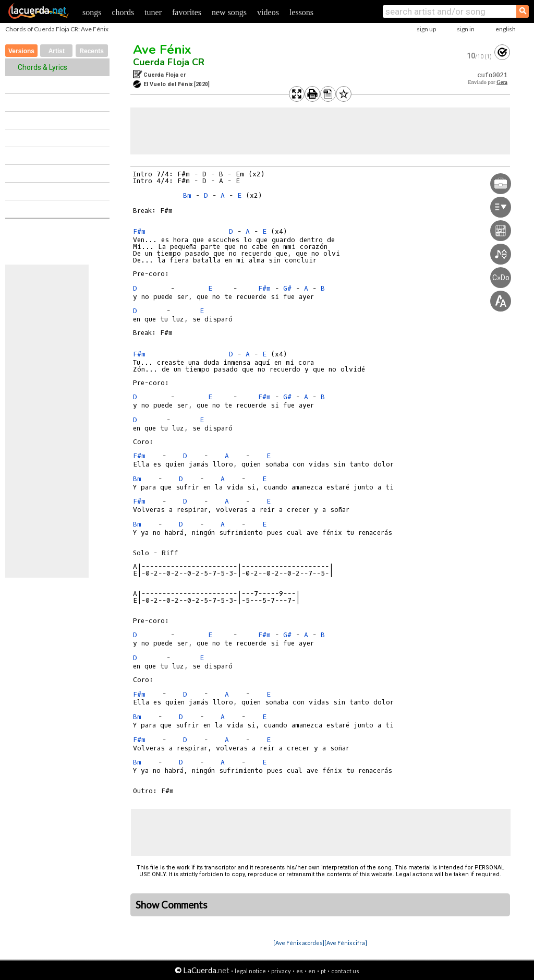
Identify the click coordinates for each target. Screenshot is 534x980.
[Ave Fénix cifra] (346, 943)
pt (323, 971)
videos (268, 12)
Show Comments (172, 905)
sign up (426, 29)
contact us (345, 971)
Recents (92, 51)
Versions (21, 51)
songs (92, 12)
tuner (153, 12)
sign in (466, 29)
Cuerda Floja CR (169, 62)
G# (287, 288)
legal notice (250, 971)
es (300, 971)
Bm (187, 195)
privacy (281, 971)
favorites (187, 12)
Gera (502, 82)
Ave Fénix (162, 50)
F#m (139, 231)
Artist (57, 51)
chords (123, 12)
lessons (301, 12)
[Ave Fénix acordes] (299, 943)
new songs (229, 12)
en (312, 971)
